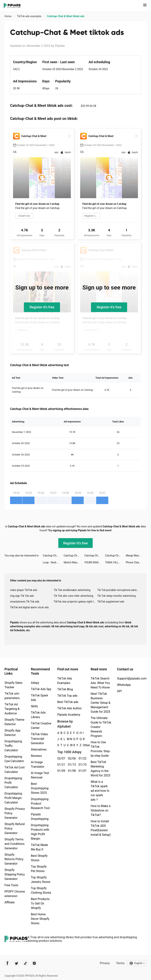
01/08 (71, 771)
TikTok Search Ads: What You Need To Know (100, 683)
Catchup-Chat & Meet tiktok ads (53, 556)
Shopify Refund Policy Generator (15, 829)
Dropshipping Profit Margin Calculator (13, 798)
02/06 (71, 758)
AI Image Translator (38, 764)
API (119, 691)
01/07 (82, 771)
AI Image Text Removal (40, 775)
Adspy (35, 683)
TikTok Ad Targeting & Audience (12, 709)
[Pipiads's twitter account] (16, 963)
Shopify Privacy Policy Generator (15, 813)
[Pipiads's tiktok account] (25, 963)
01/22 (82, 758)
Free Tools (11, 885)
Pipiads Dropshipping (40, 817)
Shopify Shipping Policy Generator (15, 874)
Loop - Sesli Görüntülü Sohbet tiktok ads (53, 562)
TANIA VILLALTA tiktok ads (115, 562)
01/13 (71, 765)
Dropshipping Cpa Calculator (14, 759)
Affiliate (10, 902)
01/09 (60, 771)
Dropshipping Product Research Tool (40, 804)
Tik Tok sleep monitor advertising (117, 596)
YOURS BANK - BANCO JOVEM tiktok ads (95, 562)
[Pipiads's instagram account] (34, 963)
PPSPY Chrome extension (15, 894)
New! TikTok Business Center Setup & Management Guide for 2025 (100, 703)
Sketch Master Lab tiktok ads (74, 562)
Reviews (36, 756)
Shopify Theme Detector (14, 722)
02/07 (60, 758)
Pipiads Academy (69, 715)
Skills (34, 706)
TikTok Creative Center (41, 726)
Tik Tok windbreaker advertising (72, 590)
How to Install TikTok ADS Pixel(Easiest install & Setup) (101, 828)
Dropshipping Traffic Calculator (13, 746)
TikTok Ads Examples (65, 681)
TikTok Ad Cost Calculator (15, 770)
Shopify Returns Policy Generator (14, 859)
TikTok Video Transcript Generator (40, 739)
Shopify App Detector (12, 733)
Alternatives (39, 749)
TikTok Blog (65, 689)
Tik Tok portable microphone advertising (119, 590)
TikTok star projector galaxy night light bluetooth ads (75, 602)
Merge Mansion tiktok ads (136, 556)
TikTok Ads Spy (41, 689)
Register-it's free (42, 307)
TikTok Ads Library (38, 715)
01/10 (82, 765)
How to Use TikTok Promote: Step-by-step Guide (100, 749)
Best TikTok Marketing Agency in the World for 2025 (100, 769)
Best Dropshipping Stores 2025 (40, 788)
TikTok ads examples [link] (30, 16)
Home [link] (8, 16)
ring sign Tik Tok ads (22, 596)
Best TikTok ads (68, 702)
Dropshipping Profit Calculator (13, 783)
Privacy (105, 963)
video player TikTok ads (24, 590)
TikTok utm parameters (12, 696)
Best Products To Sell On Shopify (40, 903)
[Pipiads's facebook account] (7, 963)
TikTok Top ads (67, 696)
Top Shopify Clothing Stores (41, 890)
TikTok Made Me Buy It (40, 847)
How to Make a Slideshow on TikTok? (100, 810)
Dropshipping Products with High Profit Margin (40, 832)
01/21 (60, 765)
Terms (120, 963)
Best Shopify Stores (39, 858)
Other (83, 745)
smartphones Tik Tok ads (25, 602)
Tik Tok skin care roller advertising (73, 596)
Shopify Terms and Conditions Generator (14, 844)
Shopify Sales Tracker (13, 685)
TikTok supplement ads (111, 602)
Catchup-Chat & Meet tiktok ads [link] (66, 16)
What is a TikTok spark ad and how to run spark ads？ (100, 791)
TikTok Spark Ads (40, 698)
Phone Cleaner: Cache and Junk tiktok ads (136, 562)
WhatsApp (124, 685)
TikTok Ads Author (69, 708)
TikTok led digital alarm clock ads (29, 607)
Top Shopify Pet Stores (39, 869)
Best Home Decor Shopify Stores (40, 919)
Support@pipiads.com (132, 678)
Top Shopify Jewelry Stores (41, 880)
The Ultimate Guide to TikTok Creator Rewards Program (101, 727)
